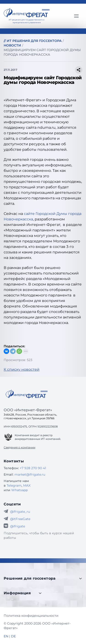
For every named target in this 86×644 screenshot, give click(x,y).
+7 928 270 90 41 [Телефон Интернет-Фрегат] (33, 468)
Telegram (14, 485)
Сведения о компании (19, 447)
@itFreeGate (20, 519)
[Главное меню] (76, 16)
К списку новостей (22, 369)
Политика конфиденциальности (31, 616)
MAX (27, 485)
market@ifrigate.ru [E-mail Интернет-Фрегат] (30, 474)
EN (6, 636)
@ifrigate (18, 526)
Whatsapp (19, 490)
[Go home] (27, 394)
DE (13, 636)
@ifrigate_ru (20, 512)
